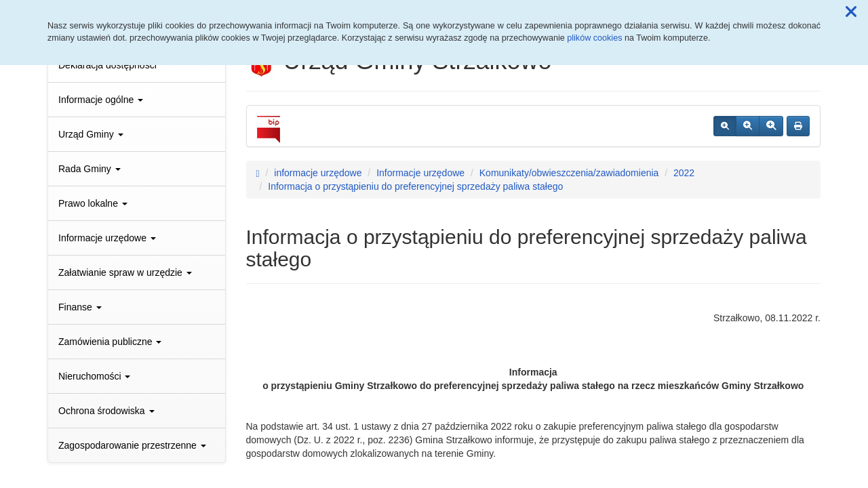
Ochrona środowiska (106, 411)
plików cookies (594, 38)
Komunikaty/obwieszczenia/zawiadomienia (569, 173)
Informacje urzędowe (107, 238)
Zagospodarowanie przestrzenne (132, 445)
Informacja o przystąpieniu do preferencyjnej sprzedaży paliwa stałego (415, 186)
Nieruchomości (94, 376)
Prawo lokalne (93, 203)
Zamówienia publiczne (110, 342)
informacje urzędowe (318, 173)
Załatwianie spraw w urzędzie (125, 272)
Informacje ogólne (101, 100)
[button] (851, 12)
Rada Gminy (90, 169)
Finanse (80, 307)
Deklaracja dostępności (107, 65)
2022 (684, 173)
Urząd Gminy (91, 134)
